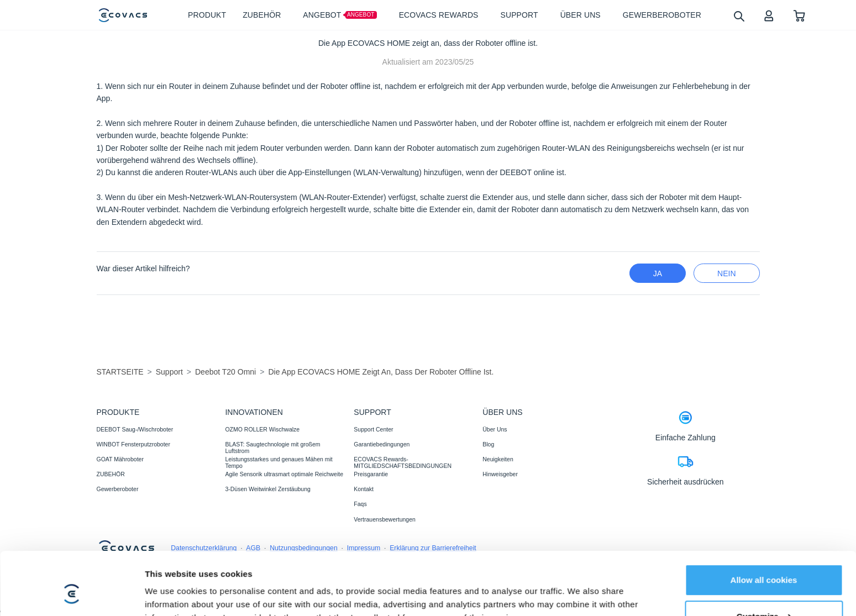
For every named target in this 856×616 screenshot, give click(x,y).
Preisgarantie (371, 474)
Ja (658, 273)
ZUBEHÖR (111, 474)
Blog (488, 444)
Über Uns (495, 429)
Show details (170, 594)
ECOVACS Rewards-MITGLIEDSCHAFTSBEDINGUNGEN (403, 462)
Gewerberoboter (118, 489)
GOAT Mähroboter (120, 459)
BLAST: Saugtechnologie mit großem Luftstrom (272, 447)
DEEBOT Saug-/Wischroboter (135, 429)
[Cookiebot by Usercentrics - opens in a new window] (72, 594)
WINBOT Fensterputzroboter (133, 444)
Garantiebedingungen (382, 444)
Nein (726, 273)
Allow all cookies (764, 526)
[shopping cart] (799, 15)
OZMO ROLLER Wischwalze (262, 429)
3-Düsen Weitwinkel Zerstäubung (267, 489)
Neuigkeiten (498, 459)
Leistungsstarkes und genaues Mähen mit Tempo (279, 462)
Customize (764, 562)
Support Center (373, 429)
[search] (739, 16)
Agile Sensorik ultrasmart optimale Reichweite (284, 474)
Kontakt (364, 489)
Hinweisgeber (500, 474)
